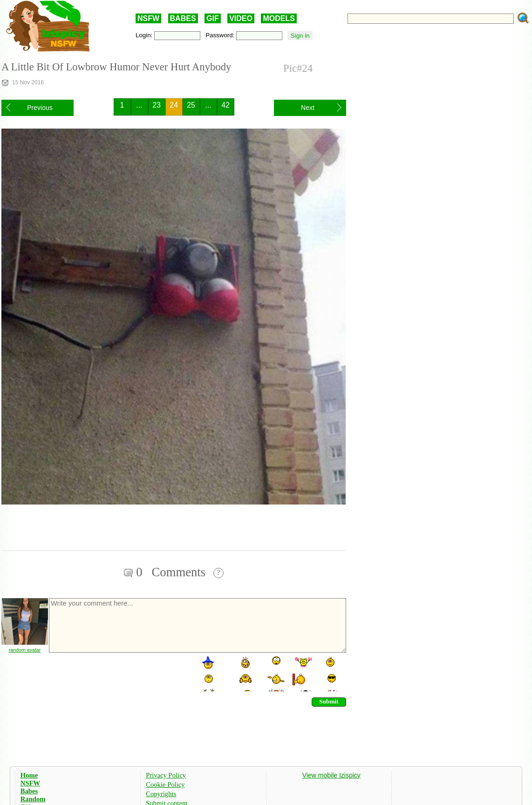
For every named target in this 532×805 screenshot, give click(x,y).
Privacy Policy (166, 775)
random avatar (25, 650)
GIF (213, 18)
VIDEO (241, 18)
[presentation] (119, 673)
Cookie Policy (165, 785)
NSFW (148, 18)
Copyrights (161, 794)
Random (33, 799)
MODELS (279, 18)
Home (29, 775)
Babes (29, 791)
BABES (183, 18)
